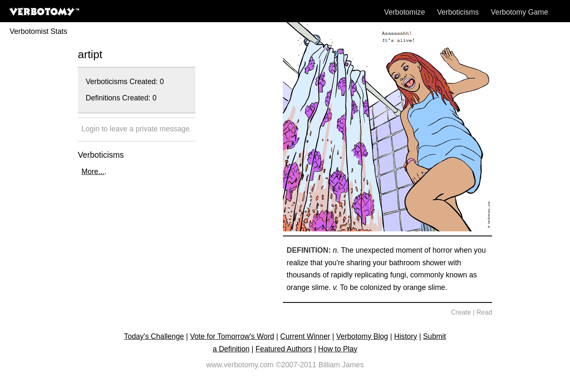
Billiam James (341, 365)
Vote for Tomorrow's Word (232, 336)
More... (93, 172)
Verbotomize (405, 12)
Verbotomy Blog (362, 336)
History (406, 336)
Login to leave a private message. (137, 129)
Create (461, 312)
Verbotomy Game (520, 12)
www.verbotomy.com (240, 365)
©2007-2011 (296, 365)
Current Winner (305, 336)
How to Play (338, 349)
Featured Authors (284, 349)
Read (484, 312)
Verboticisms (458, 12)
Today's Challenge (154, 336)
